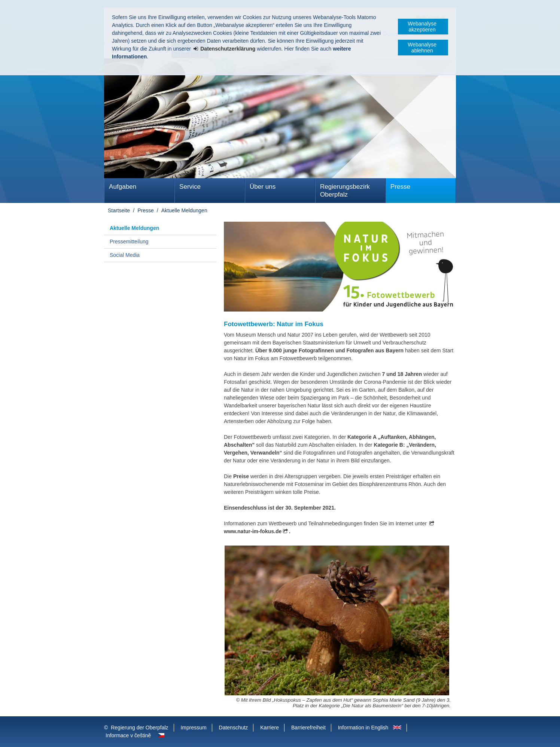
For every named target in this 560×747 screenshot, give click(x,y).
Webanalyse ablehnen (422, 48)
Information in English (363, 728)
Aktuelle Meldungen (184, 210)
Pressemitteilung (129, 242)
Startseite (119, 210)
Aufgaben (123, 187)
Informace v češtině (128, 735)
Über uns (263, 187)
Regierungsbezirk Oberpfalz (345, 191)
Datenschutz (234, 728)
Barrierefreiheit (308, 728)
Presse (400, 187)
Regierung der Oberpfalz (139, 728)
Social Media (125, 255)
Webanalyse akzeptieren (422, 27)
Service (190, 187)
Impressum (193, 728)
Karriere (270, 728)
